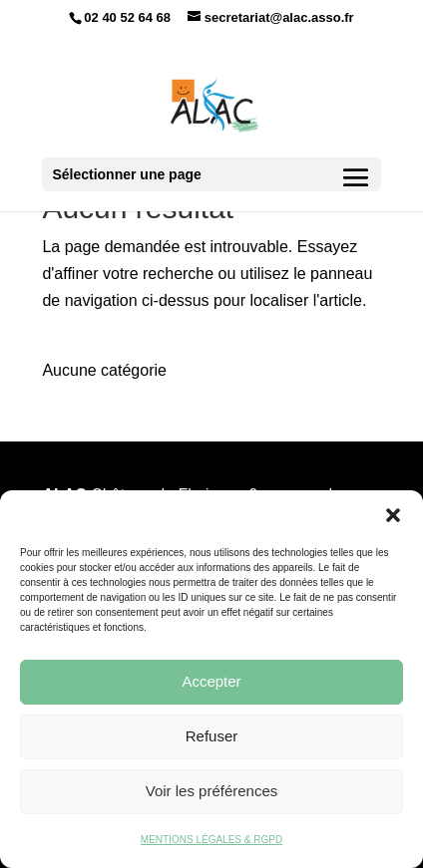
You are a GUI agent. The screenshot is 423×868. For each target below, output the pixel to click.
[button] (393, 515)
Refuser (212, 736)
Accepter (211, 681)
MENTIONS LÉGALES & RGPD (211, 840)
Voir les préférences (212, 791)
